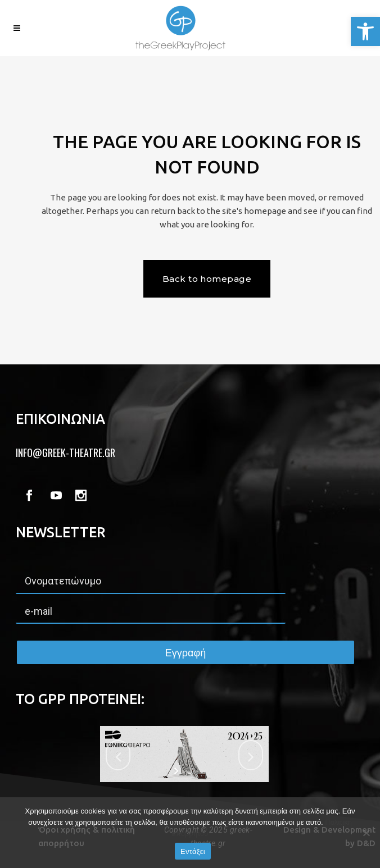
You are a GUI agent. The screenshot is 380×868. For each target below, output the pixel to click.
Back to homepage (207, 279)
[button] (365, 31)
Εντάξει (193, 851)
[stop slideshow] (191, 771)
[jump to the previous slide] (118, 755)
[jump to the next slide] (251, 755)
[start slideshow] (177, 771)
